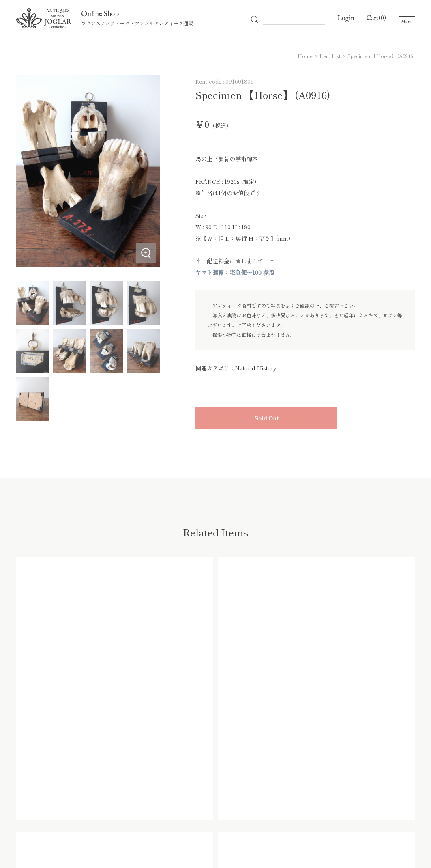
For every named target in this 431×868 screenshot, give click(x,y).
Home (305, 56)
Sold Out (267, 418)
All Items (98, 818)
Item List (330, 56)
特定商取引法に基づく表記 (316, 818)
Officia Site (30, 818)
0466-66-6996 (95, 752)
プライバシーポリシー (242, 818)
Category (134, 818)
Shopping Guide (180, 818)
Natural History (256, 368)
